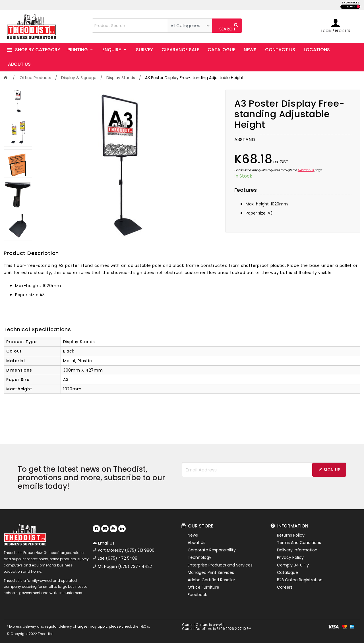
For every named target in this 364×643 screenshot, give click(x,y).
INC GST (358, 7)
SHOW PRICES (350, 3)
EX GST (351, 7)
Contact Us (306, 170)
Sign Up (332, 470)
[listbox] (190, 26)
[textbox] (130, 26)
